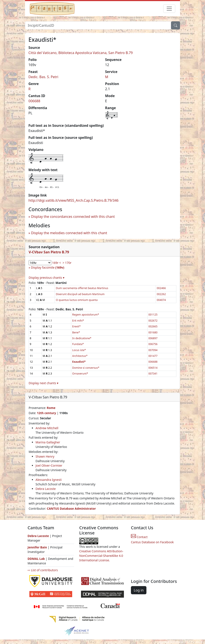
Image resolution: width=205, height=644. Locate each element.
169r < (57, 263)
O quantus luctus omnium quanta (77, 300)
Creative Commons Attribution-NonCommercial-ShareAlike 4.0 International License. (101, 556)
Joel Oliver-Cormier (49, 465)
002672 (153, 321)
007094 (153, 350)
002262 (161, 294)
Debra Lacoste (46, 489)
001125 (153, 315)
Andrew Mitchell (47, 428)
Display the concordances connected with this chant (73, 217)
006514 (153, 368)
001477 (153, 356)
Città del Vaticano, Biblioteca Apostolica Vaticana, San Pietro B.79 (81, 53)
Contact (139, 537)
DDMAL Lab (36, 559)
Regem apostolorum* (86, 315)
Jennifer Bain (38, 547)
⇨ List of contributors (43, 570)
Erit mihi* (78, 321)
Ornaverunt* (80, 374)
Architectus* (80, 356)
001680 (153, 332)
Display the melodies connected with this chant (69, 233)
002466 (161, 288)
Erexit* (76, 326)
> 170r (67, 263)
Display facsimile (48, 267)
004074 (161, 300)
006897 (153, 338)
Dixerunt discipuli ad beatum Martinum (80, 294)
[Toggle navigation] (169, 9)
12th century (46, 413)
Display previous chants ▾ (47, 278)
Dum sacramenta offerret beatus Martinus (82, 288)
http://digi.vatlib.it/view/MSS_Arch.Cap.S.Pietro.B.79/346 (73, 200)
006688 (34, 101)
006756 (153, 344)
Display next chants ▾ (43, 383)
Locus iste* (79, 350)
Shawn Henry (45, 456)
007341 (153, 374)
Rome (51, 408)
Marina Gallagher (48, 442)
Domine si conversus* (86, 368)
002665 (153, 326)
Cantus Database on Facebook (152, 542)
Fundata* (78, 344)
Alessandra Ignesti (49, 480)
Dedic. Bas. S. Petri (43, 77)
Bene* (76, 332)
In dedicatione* (82, 338)
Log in (139, 590)
